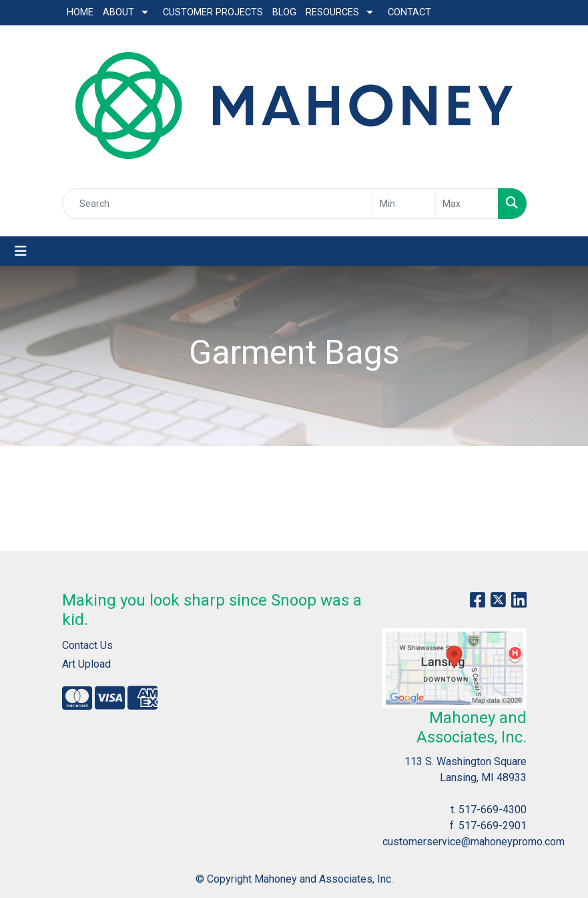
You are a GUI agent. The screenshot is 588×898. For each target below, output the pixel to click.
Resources (332, 12)
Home (80, 12)
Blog (284, 12)
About (118, 12)
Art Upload (86, 664)
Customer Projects (213, 12)
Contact (409, 12)
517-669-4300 (493, 810)
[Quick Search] (218, 204)
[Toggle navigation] (21, 251)
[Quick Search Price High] (467, 204)
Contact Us (87, 645)
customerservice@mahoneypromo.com (474, 842)
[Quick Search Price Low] (404, 204)
